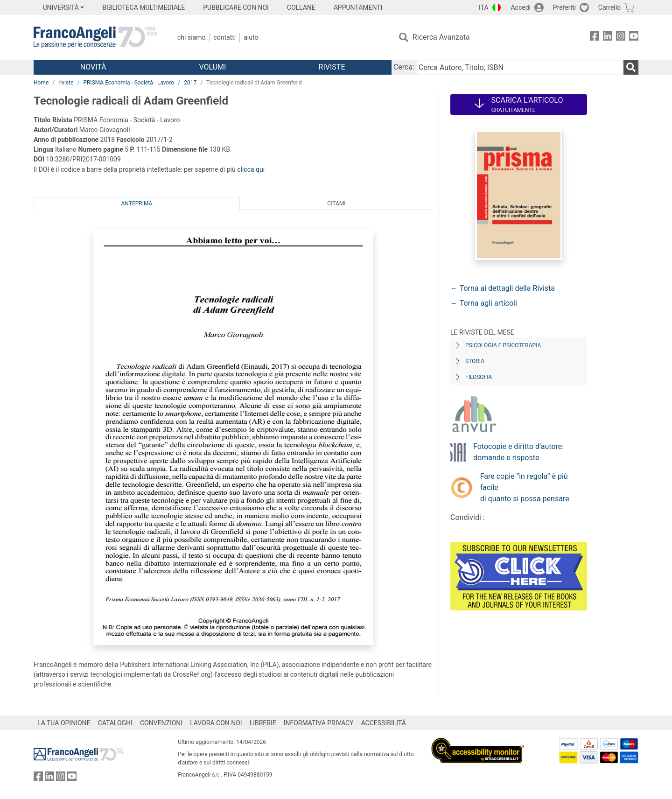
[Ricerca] (631, 67)
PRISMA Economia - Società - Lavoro (129, 83)
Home (41, 83)
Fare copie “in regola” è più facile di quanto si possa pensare (525, 487)
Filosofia (479, 377)
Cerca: (404, 67)
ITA (484, 7)
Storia (475, 361)
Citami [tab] (336, 203)
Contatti (224, 37)
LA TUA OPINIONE (64, 723)
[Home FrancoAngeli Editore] (95, 37)
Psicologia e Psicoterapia (503, 345)
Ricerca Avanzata (441, 37)
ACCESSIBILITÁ (384, 723)
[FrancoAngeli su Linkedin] (608, 38)
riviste (66, 83)
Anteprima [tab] (137, 203)
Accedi (521, 7)
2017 (190, 83)
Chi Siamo (191, 37)
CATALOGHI (115, 723)
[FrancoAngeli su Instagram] (621, 38)
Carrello (609, 7)
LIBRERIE (263, 723)
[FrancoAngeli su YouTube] (634, 38)
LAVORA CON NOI (216, 723)
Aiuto (251, 37)
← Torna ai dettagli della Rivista (503, 288)
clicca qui (251, 169)
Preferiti (564, 7)
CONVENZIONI (161, 723)
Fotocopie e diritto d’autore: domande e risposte (518, 452)
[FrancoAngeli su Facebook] (595, 38)
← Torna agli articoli (484, 303)
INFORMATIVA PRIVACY (319, 723)
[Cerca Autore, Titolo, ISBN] (520, 67)
